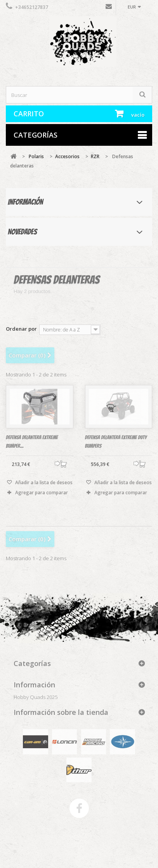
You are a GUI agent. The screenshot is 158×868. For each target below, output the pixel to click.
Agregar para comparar (42, 496)
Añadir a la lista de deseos (43, 486)
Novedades (22, 232)
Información (25, 202)
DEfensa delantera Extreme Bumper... (32, 445)
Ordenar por (21, 329)
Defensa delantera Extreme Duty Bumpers (116, 445)
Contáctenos (109, 8)
